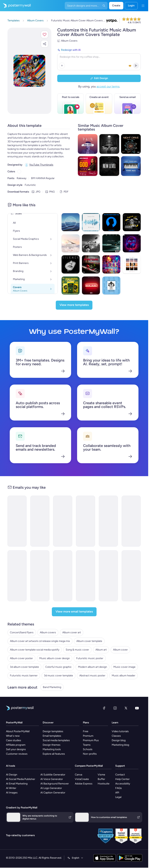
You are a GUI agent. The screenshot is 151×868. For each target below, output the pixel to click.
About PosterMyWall (18, 731)
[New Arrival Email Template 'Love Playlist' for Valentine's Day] (40, 521)
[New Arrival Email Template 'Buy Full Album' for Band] (63, 521)
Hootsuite (104, 784)
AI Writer (11, 788)
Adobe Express (84, 784)
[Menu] (143, 6)
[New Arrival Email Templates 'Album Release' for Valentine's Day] (40, 576)
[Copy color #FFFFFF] (19, 172)
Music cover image (124, 667)
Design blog (119, 740)
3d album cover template (24, 667)
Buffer (101, 779)
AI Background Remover (55, 784)
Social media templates (56, 740)
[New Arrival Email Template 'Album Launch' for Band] (17, 521)
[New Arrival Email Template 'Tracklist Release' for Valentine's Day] (131, 576)
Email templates (52, 736)
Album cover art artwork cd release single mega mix (40, 641)
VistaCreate (82, 779)
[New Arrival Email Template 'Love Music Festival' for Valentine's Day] (108, 521)
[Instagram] (115, 708)
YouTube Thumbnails (41, 165)
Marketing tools (52, 749)
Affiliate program (16, 745)
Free (86, 731)
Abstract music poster (92, 676)
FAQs (119, 788)
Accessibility (123, 784)
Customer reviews (17, 754)
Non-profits (90, 754)
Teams (87, 745)
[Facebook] (104, 708)
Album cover (120, 650)
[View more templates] (74, 305)
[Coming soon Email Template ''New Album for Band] (63, 576)
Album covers (48, 632)
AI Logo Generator (51, 788)
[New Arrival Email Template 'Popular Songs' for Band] (131, 521)
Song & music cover (77, 650)
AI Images (12, 793)
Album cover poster (21, 658)
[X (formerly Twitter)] (126, 708)
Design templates (53, 731)
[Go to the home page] (15, 6)
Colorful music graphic (58, 667)
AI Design (12, 775)
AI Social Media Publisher (21, 779)
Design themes (52, 745)
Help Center (122, 779)
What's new (13, 736)
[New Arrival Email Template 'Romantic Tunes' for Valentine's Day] (17, 576)
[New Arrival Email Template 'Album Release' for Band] (86, 521)
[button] (45, 34)
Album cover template (89, 641)
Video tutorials (120, 731)
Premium (88, 736)
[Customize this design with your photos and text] (29, 71)
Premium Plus (91, 740)
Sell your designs (16, 749)
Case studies (14, 740)
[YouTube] (137, 708)
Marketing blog (120, 745)
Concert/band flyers (22, 632)
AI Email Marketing (17, 784)
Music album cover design (55, 658)
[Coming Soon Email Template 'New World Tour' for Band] (86, 576)
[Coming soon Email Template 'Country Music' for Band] (108, 576)
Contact (120, 775)
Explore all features (54, 754)
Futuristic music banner (24, 676)
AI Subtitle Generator (53, 775)
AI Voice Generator (52, 779)
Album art (101, 650)
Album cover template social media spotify (35, 650)
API (117, 793)
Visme (101, 775)
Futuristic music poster (90, 658)
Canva (78, 775)
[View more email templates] (74, 612)
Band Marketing (52, 687)
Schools (88, 749)
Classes (116, 736)
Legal (118, 797)
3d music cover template (58, 676)
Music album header (123, 676)
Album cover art (72, 632)
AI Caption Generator (53, 793)
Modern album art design (93, 667)
